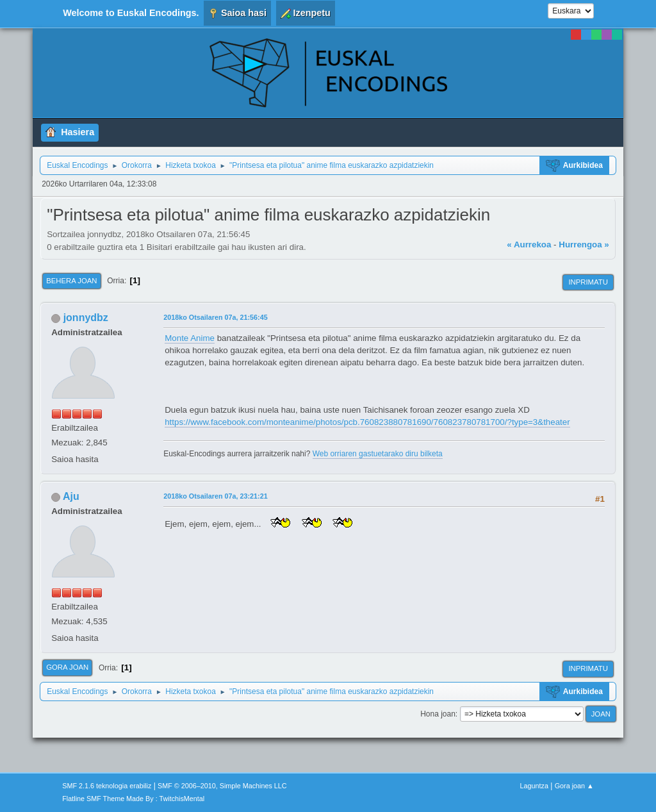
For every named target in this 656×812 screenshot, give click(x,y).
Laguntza (534, 786)
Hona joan (438, 714)
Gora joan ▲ (574, 786)
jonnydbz (86, 318)
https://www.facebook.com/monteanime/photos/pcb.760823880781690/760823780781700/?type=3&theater (367, 422)
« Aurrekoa (529, 244)
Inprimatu (588, 282)
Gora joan (67, 667)
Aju (71, 496)
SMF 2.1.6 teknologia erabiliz (107, 786)
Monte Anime (190, 338)
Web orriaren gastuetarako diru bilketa (378, 454)
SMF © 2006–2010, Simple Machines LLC (222, 786)
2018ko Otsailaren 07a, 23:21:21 (215, 496)
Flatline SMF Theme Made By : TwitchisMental (133, 799)
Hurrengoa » (584, 244)
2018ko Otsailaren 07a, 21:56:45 (215, 317)
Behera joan (71, 281)
